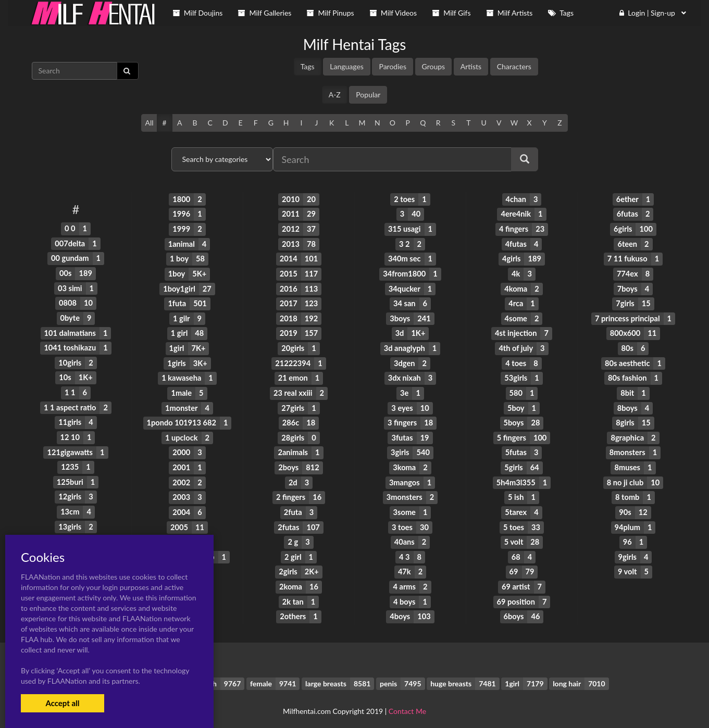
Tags (308, 66)
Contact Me (407, 702)
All (149, 123)
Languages (347, 66)
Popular (368, 95)
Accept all (62, 703)
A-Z (335, 95)
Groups (434, 66)
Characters (514, 66)
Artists (471, 66)
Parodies (393, 66)
